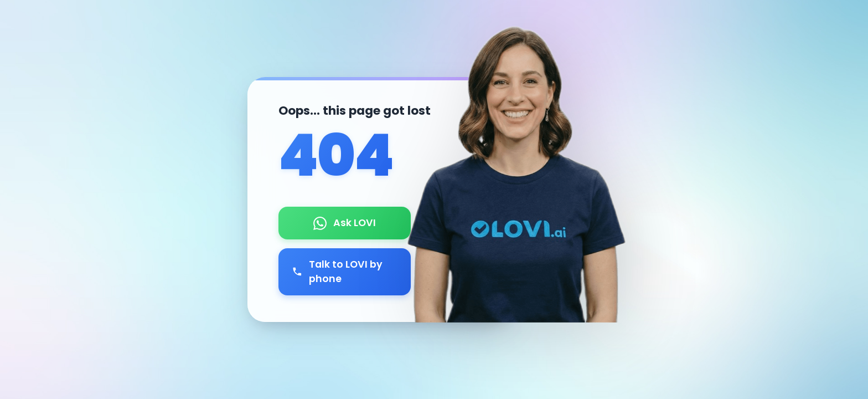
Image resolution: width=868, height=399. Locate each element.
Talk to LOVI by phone (337, 272)
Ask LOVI (345, 223)
